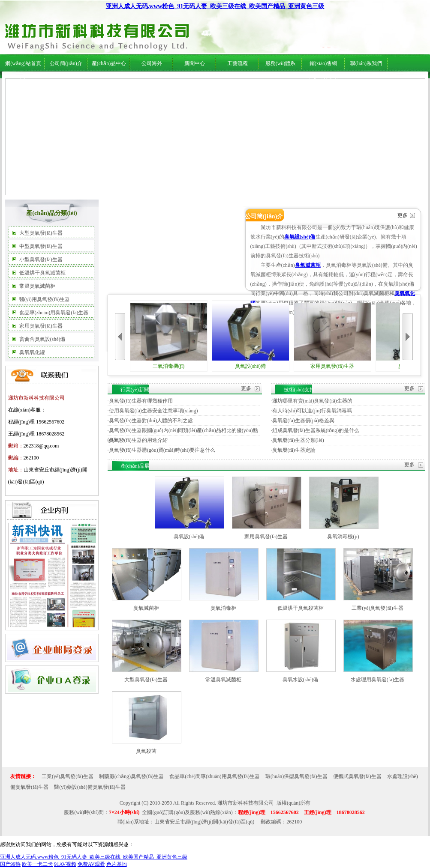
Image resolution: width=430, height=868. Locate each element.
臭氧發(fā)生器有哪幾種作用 (141, 401)
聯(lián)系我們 (366, 63)
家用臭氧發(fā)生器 (41, 326)
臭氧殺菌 (146, 751)
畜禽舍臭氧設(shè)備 (42, 339)
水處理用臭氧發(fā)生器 (377, 680)
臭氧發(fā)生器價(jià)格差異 (303, 421)
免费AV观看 (91, 864)
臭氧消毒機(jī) (343, 537)
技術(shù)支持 (221, 82)
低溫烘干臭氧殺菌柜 (301, 608)
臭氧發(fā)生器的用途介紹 (138, 440)
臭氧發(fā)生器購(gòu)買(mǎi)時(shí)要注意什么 (162, 450)
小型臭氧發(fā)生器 (41, 260)
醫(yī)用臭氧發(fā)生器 (45, 299)
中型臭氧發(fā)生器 (41, 246)
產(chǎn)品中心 (109, 63)
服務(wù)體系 (281, 63)
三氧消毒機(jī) (169, 336)
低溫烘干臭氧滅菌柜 (42, 273)
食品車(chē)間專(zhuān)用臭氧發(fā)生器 (215, 776)
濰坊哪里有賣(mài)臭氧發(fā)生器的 (312, 401)
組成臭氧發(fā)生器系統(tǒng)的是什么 (316, 430)
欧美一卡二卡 (37, 864)
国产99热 (10, 864)
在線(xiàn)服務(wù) (346, 82)
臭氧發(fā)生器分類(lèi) (298, 440)
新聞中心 (195, 63)
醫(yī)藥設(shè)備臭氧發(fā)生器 (90, 787)
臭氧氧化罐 (32, 352)
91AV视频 (65, 864)
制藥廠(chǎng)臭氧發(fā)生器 (132, 776)
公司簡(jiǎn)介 (66, 63)
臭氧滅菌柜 (308, 265)
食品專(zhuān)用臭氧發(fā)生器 (54, 313)
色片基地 (117, 864)
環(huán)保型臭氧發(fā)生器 (296, 776)
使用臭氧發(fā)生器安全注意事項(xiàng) (153, 411)
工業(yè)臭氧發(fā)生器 (377, 608)
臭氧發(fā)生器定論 (294, 450)
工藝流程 (238, 63)
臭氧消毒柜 (223, 608)
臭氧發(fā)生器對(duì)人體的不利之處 (151, 421)
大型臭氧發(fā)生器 (41, 233)
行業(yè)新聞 (189, 82)
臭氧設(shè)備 (300, 237)
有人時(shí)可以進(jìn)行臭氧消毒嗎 (312, 411)
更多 (403, 215)
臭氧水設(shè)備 (301, 680)
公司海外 (90, 82)
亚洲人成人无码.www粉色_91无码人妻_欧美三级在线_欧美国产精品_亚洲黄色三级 (215, 6)
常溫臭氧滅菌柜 (37, 286)
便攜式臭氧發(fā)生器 (357, 776)
